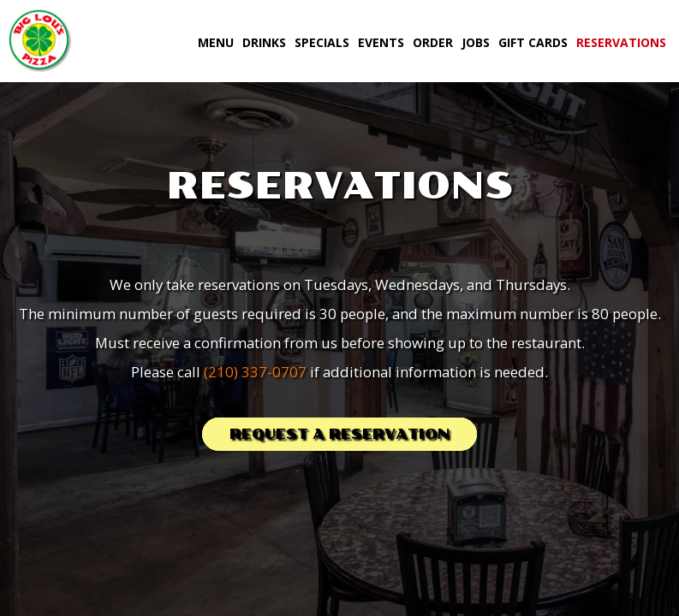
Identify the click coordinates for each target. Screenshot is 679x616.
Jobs (476, 42)
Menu (216, 42)
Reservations (621, 42)
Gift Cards (533, 42)
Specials (322, 42)
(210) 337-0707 (255, 372)
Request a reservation (339, 434)
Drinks (264, 42)
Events (381, 42)
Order (433, 42)
